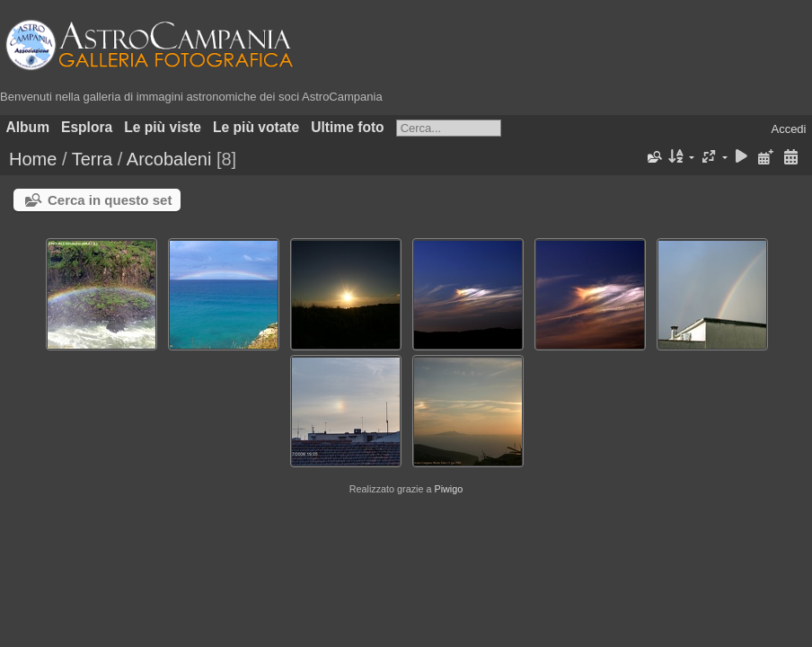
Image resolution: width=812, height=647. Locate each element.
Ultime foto (347, 127)
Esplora (87, 127)
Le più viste (163, 127)
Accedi (788, 129)
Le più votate (256, 127)
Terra (93, 159)
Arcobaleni (169, 159)
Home (33, 159)
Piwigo (448, 489)
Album (28, 127)
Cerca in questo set (110, 200)
